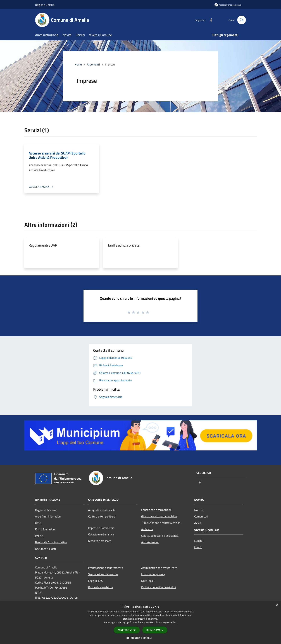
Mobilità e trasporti (100, 541)
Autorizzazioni (150, 542)
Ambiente (147, 529)
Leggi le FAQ (96, 581)
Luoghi (198, 541)
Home (78, 64)
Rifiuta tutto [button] (155, 630)
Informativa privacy (153, 574)
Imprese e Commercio (101, 528)
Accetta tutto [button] (127, 630)
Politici (39, 536)
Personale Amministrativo (51, 542)
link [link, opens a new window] (175, 622)
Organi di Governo (46, 510)
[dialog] (140, 623)
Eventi (198, 547)
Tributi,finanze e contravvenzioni (161, 523)
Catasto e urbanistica (101, 534)
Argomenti (93, 64)
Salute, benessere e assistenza (160, 536)
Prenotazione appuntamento (106, 568)
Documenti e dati (46, 549)
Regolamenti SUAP (43, 245)
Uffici (38, 523)
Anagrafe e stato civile (102, 510)
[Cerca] (242, 20)
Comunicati (201, 516)
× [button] (277, 605)
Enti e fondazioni (45, 529)
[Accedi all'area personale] (228, 5)
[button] (140, 638)
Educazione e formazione (156, 510)
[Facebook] (210, 20)
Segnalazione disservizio (103, 574)
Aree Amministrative (48, 516)
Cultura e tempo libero (102, 516)
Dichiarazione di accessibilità (159, 587)
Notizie (199, 510)
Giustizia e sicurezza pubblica (159, 516)
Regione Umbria (45, 5)
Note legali (148, 581)
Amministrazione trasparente (159, 568)
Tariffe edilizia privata (123, 245)
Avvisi (198, 523)
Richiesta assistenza (101, 587)
